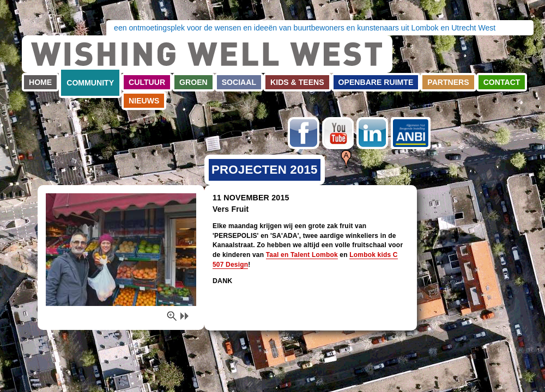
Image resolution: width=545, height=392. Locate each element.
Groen (193, 82)
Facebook (304, 133)
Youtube (338, 133)
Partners (448, 82)
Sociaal (239, 82)
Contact (502, 82)
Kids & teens (297, 82)
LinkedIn (372, 133)
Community (90, 83)
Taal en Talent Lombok (302, 255)
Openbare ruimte (376, 82)
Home (40, 82)
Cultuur (147, 82)
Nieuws (144, 101)
